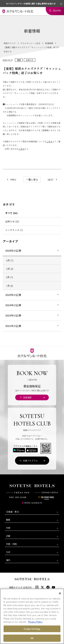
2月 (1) (10, 277)
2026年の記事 (13, 251)
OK (32, 638)
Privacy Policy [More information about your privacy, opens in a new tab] (35, 622)
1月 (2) (10, 286)
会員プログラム (30, 461)
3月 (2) (10, 269)
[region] (32, 616)
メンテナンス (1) (14, 230)
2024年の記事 (13, 305)
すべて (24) (11, 213)
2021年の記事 (13, 326)
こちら (49, 141)
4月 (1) (10, 260)
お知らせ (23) (12, 221)
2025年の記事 (13, 295)
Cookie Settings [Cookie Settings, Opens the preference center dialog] (32, 629)
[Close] (60, 593)
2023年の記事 (13, 315)
